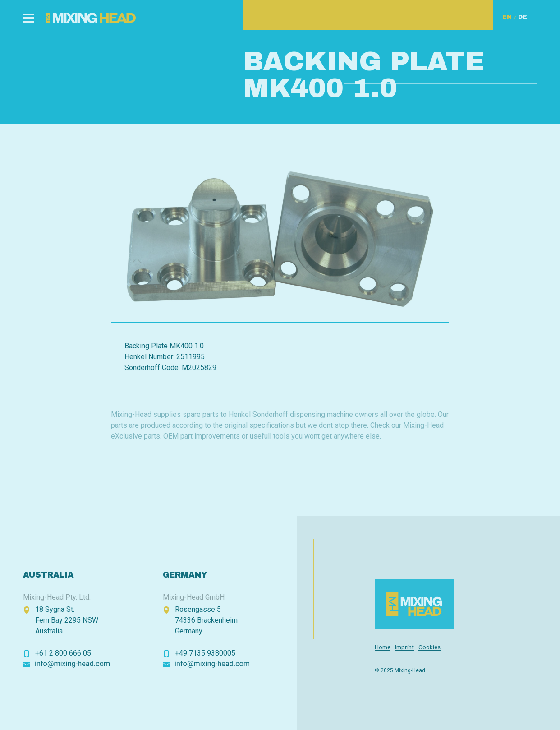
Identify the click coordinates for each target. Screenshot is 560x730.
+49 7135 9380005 (205, 653)
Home (383, 647)
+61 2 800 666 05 (63, 653)
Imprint (404, 647)
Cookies (429, 647)
